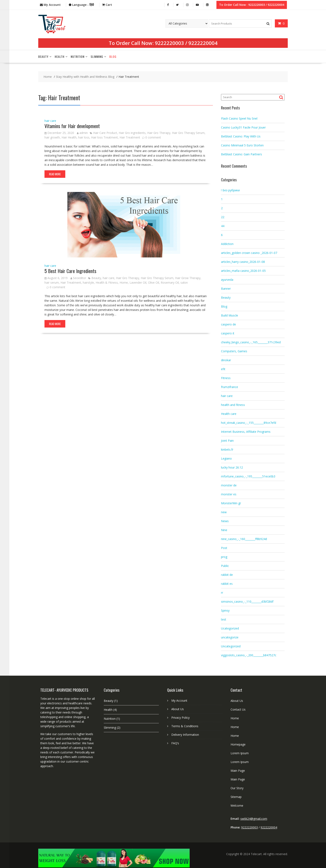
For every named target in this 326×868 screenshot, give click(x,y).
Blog (113, 56)
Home (124, 282)
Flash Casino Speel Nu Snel (239, 118)
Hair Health (69, 137)
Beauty (43, 56)
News (225, 521)
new (224, 512)
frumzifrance (230, 386)
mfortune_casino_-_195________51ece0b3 (248, 476)
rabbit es (227, 583)
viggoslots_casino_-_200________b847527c (249, 655)
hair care (50, 120)
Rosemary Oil (170, 282)
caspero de (228, 324)
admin (82, 132)
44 (223, 226)
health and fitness (233, 404)
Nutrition (78, 56)
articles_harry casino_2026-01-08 (243, 261)
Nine (224, 530)
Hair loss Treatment (104, 137)
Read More (55, 174)
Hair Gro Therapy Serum (188, 132)
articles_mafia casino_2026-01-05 (243, 270)
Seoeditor (78, 277)
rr (222, 592)
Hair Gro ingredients (132, 132)
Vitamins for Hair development (72, 125)
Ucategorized (230, 628)
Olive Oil (154, 282)
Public (225, 565)
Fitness (226, 378)
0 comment (153, 137)
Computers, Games (234, 351)
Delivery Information (185, 734)
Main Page (238, 770)
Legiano (226, 458)
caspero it (228, 333)
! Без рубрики (230, 190)
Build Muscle (230, 315)
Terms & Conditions (185, 726)
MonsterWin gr (231, 503)
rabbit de (227, 574)
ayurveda (227, 279)
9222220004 (203, 42)
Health (60, 56)
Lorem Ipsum (240, 753)
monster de (229, 485)
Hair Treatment (130, 137)
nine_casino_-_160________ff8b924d (244, 538)
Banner (226, 288)
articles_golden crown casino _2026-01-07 (249, 252)
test (224, 619)
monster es (229, 494)
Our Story (237, 788)
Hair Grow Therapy (188, 277)
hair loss (84, 137)
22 (223, 217)
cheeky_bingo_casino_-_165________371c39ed (251, 342)
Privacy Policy (180, 717)
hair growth (52, 137)
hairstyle (88, 282)
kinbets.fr (227, 449)
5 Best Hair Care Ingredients (70, 270)
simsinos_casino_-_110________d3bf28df (247, 601)
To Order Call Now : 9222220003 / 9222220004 (252, 4)
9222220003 (169, 42)
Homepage (238, 744)
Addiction (227, 243)
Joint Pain (227, 440)
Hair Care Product (105, 132)
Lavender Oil (138, 282)
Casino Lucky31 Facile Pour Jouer (243, 127)
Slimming (97, 56)
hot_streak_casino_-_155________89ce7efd (249, 422)
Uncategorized (231, 646)
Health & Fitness (107, 282)
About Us (178, 709)
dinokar (226, 360)
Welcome (237, 805)
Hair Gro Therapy (159, 132)
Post (224, 547)
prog (224, 556)
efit (223, 369)
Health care (229, 413)
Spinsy (225, 610)
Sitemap (236, 796)
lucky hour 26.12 (232, 467)
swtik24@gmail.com (254, 818)
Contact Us (238, 709)
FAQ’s (175, 743)
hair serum (52, 282)
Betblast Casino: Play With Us (241, 136)
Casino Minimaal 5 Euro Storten (242, 145)
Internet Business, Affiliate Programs (246, 431)
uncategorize (230, 637)
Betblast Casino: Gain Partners (241, 154)
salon (184, 282)
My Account (179, 700)
